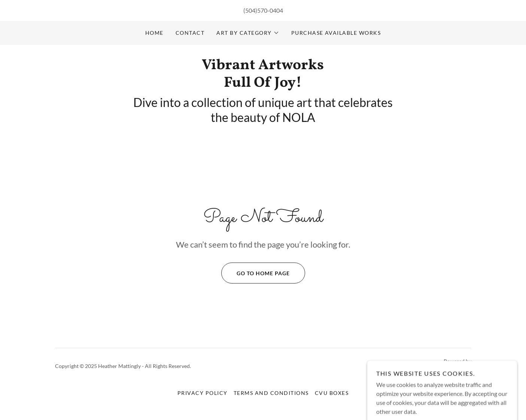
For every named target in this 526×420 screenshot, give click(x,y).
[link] (263, 84)
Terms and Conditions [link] (271, 393)
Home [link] (154, 33)
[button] (248, 33)
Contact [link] (190, 33)
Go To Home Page (256, 273)
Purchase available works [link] (336, 33)
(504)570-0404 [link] (263, 10)
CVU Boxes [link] (332, 393)
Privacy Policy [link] (203, 393)
